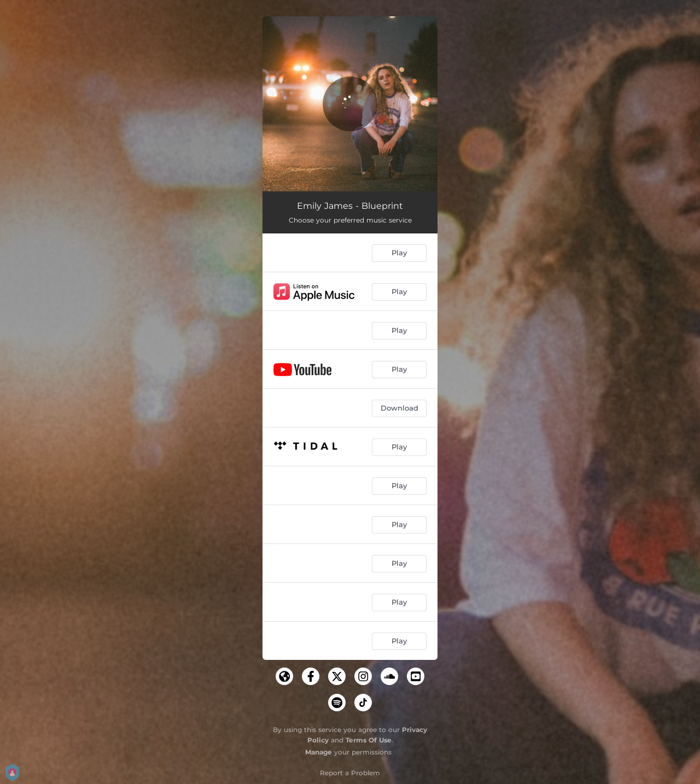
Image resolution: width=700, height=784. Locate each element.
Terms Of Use (369, 740)
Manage (319, 752)
